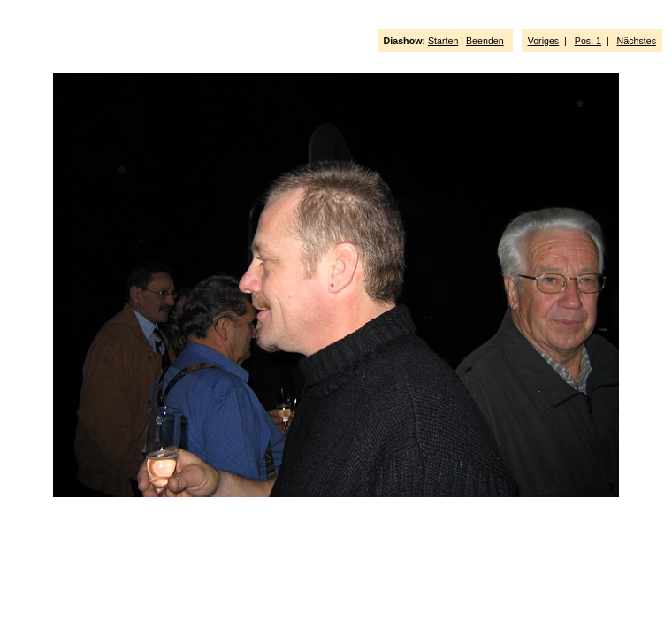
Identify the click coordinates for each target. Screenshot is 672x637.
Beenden (485, 41)
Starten (443, 41)
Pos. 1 (588, 41)
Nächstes (637, 41)
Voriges (544, 41)
